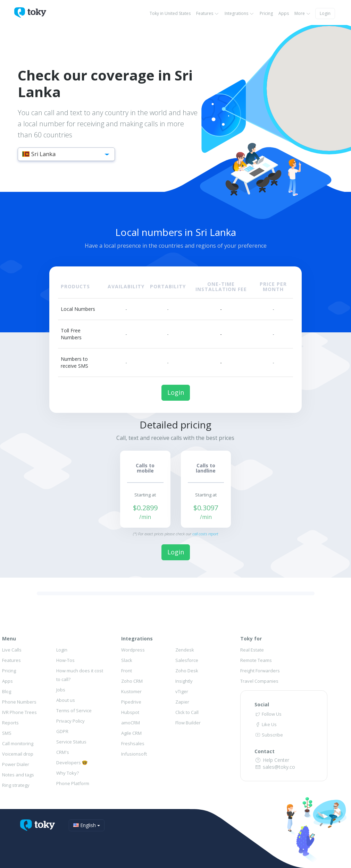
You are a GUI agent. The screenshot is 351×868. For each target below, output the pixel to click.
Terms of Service (74, 710)
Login (325, 13)
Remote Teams (256, 660)
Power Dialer (16, 764)
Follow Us (268, 714)
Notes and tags (18, 775)
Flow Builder (188, 723)
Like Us (266, 724)
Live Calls (12, 650)
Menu (9, 639)
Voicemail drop (18, 754)
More (303, 13)
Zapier (182, 702)
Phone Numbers (19, 702)
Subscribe (269, 735)
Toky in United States (170, 13)
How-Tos (65, 660)
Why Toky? (68, 773)
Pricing (266, 13)
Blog (7, 691)
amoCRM (131, 723)
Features (208, 13)
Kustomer (131, 691)
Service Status (71, 742)
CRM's (63, 752)
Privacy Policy (70, 721)
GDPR (62, 731)
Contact (265, 751)
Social (262, 704)
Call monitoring (18, 743)
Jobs (61, 690)
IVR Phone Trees (19, 712)
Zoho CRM (132, 681)
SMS (7, 733)
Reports (10, 723)
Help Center (272, 760)
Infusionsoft (134, 754)
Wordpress (133, 650)
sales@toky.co (275, 767)
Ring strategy (16, 785)
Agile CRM (131, 733)
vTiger (182, 691)
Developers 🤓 (72, 763)
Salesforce (187, 660)
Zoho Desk (187, 671)
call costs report (205, 534)
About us (66, 700)
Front (127, 671)
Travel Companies (259, 681)
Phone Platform (73, 783)
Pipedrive (131, 702)
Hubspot (130, 712)
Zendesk (185, 650)
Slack (127, 660)
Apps (284, 13)
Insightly (184, 681)
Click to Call (187, 712)
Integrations (239, 13)
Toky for (251, 639)
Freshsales (133, 743)
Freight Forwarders (260, 671)
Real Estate (252, 650)
